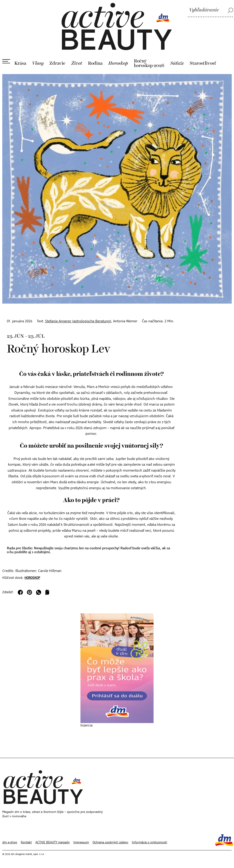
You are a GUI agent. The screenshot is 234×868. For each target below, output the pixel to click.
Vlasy (38, 63)
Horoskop (118, 63)
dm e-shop (10, 842)
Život (77, 63)
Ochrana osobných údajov (110, 842)
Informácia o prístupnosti (149, 842)
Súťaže (177, 63)
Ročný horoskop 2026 (149, 63)
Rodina (95, 63)
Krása (20, 63)
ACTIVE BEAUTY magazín (53, 842)
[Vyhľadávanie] (210, 10)
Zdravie (57, 63)
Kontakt (26, 842)
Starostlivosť (203, 63)
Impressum (81, 842)
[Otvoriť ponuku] (6, 61)
